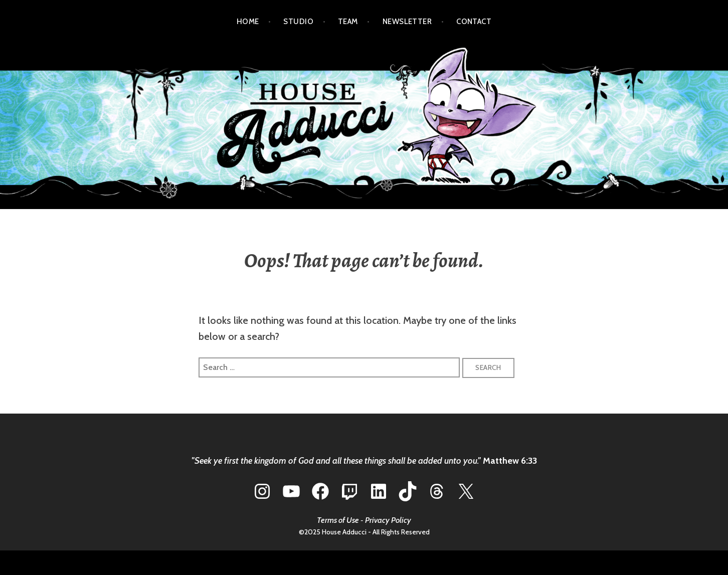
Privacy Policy (388, 520)
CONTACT (474, 22)
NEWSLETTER (407, 22)
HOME (248, 22)
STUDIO (298, 22)
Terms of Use (338, 520)
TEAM (348, 22)
